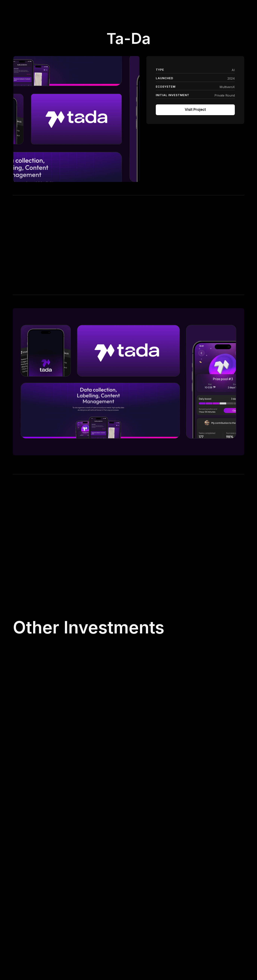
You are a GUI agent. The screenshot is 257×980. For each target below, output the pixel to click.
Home (133, 927)
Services (134, 934)
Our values (136, 950)
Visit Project (195, 110)
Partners (134, 942)
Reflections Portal (178, 927)
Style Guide (211, 933)
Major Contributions (179, 934)
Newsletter (210, 926)
